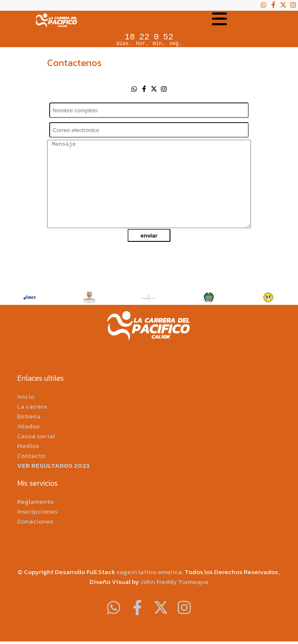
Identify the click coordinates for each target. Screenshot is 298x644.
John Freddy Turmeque (174, 582)
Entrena (29, 416)
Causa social (36, 436)
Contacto (31, 456)
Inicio (26, 396)
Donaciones (35, 521)
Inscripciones (37, 511)
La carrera (32, 406)
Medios (28, 446)
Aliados (28, 426)
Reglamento (35, 501)
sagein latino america (149, 572)
